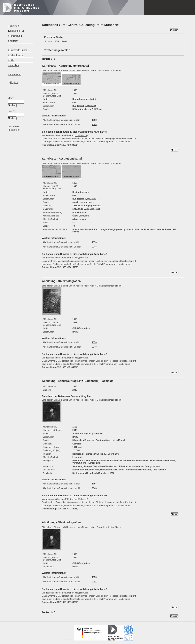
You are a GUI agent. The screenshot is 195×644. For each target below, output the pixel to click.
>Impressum (15, 74)
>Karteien (13, 41)
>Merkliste (14, 65)
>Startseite (14, 26)
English (14, 82)
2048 (94, 124)
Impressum (97, 640)
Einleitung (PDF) (17, 31)
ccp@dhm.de (81, 135)
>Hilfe (11, 60)
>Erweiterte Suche (18, 50)
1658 (94, 120)
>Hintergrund (15, 36)
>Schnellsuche (16, 55)
